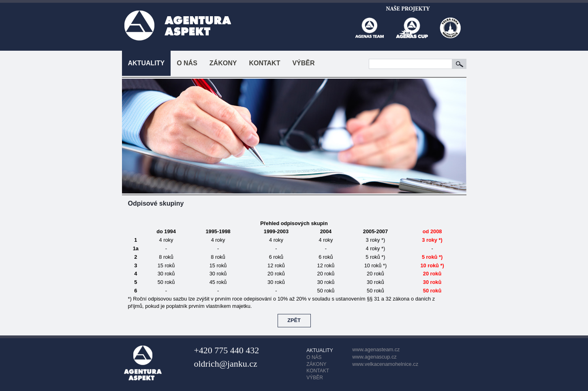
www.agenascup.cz (374, 357)
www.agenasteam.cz (376, 349)
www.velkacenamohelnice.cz (385, 364)
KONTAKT (264, 63)
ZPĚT (294, 320)
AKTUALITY (146, 63)
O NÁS (187, 63)
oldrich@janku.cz (225, 364)
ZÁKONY (223, 63)
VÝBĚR (303, 63)
